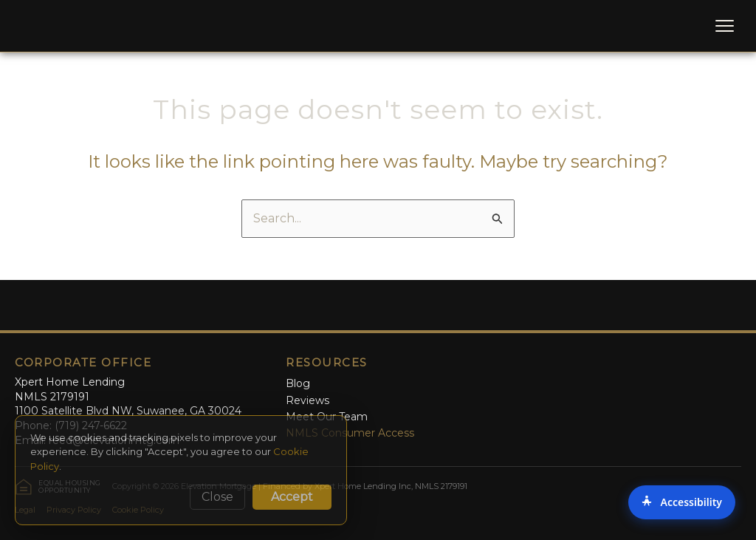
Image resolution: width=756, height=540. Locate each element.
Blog (298, 383)
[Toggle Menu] (725, 26)
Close (217, 497)
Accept (292, 497)
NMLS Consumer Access (350, 433)
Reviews (307, 400)
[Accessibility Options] (682, 502)
